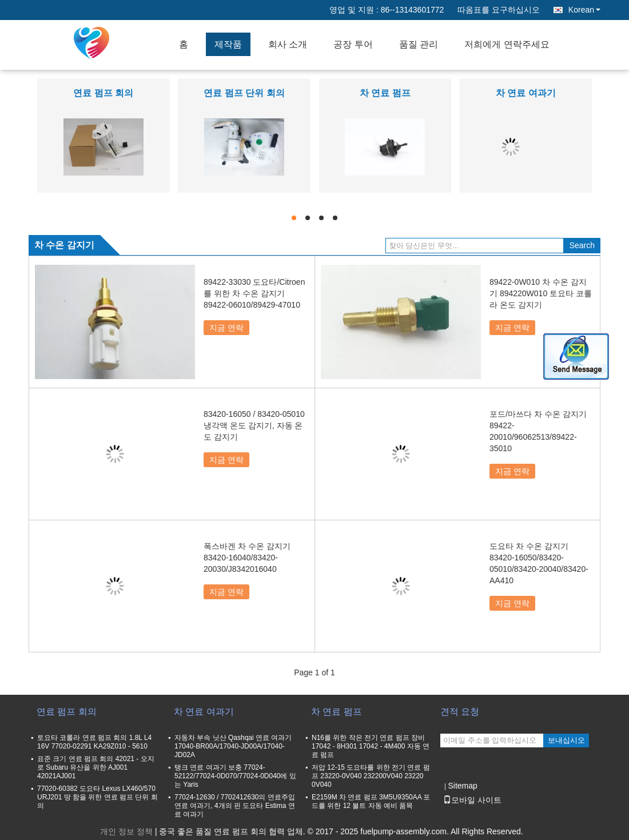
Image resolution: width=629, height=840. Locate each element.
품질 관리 (419, 44)
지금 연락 (226, 328)
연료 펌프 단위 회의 (244, 93)
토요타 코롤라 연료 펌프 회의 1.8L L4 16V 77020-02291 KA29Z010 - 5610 (94, 742)
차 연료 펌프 (385, 93)
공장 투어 (353, 44)
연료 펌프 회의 (103, 93)
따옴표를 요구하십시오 (499, 10)
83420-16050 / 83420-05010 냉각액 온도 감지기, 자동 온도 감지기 (254, 425)
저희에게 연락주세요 (507, 44)
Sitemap (462, 786)
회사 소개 (288, 44)
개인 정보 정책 (126, 831)
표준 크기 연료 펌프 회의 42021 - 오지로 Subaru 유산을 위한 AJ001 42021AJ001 (96, 767)
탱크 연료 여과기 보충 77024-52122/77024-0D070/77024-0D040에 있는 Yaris (235, 776)
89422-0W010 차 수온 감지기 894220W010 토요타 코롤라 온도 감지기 (541, 293)
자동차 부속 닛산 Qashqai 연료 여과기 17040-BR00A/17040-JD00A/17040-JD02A (233, 746)
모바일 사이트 (472, 800)
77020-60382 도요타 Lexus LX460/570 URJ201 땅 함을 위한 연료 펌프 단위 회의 (97, 797)
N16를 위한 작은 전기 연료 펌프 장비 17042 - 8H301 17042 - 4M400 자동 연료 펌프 (371, 746)
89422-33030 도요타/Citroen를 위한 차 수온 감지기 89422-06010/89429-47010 (254, 293)
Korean (584, 10)
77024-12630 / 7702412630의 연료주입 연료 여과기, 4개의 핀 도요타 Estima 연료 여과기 (235, 806)
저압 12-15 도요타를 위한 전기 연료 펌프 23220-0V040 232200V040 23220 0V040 (371, 776)
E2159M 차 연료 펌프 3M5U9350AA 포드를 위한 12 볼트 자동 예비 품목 (371, 801)
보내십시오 (566, 740)
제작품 (228, 44)
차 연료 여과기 (526, 93)
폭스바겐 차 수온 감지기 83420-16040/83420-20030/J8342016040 (247, 558)
